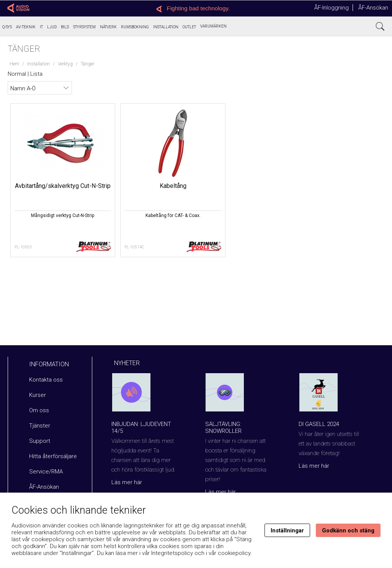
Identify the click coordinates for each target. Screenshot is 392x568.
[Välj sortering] (40, 88)
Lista (36, 74)
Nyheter (127, 363)
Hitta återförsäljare (53, 456)
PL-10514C (100, 247)
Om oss (39, 410)
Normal (17, 74)
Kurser (38, 395)
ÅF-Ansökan (373, 8)
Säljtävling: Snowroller (223, 428)
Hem (14, 64)
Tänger (87, 64)
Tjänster (40, 426)
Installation (38, 64)
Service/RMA (46, 472)
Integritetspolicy (172, 553)
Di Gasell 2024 (319, 424)
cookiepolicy (234, 553)
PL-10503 (24, 247)
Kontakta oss (46, 380)
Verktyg (65, 64)
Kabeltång (120, 186)
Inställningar (287, 530)
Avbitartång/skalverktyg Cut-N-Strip (47, 189)
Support (40, 441)
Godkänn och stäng (348, 530)
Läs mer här (127, 482)
